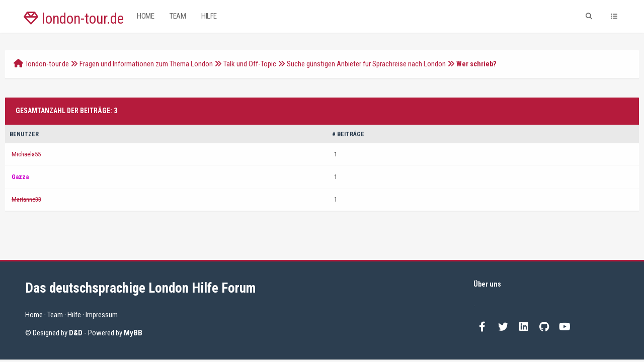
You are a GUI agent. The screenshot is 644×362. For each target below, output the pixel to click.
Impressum (102, 315)
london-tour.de (74, 19)
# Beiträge (348, 134)
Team (178, 16)
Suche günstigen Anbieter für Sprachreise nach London (366, 64)
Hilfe (209, 16)
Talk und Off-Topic (250, 64)
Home (145, 16)
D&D (76, 333)
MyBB (133, 333)
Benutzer (24, 134)
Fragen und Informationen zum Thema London (146, 64)
